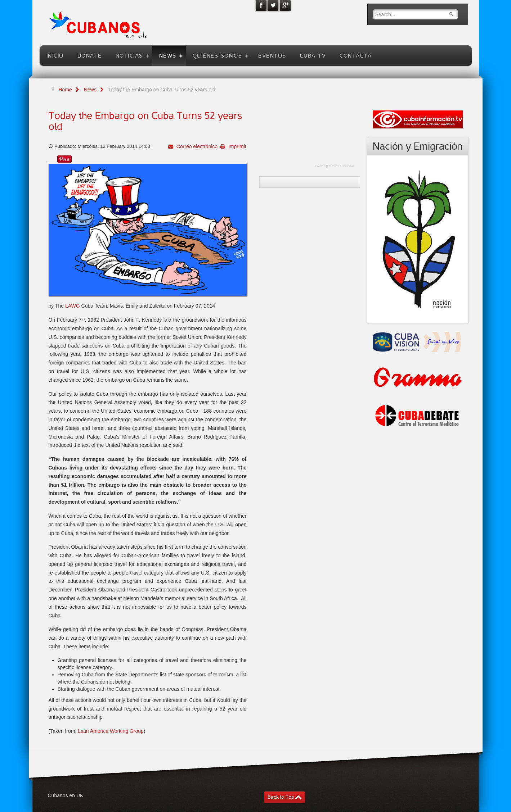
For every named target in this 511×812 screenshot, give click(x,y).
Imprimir (237, 146)
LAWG (72, 306)
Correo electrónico (196, 146)
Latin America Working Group (111, 731)
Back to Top (281, 797)
